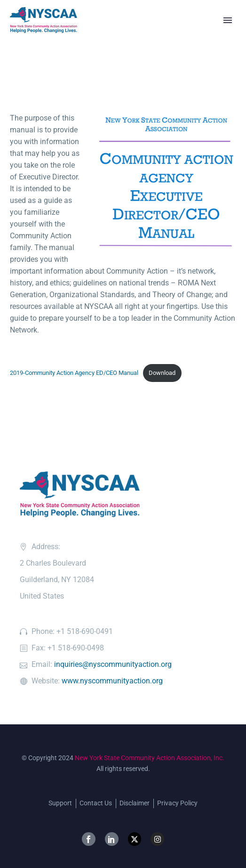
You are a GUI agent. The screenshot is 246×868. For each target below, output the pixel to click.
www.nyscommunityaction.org (112, 681)
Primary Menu (228, 20)
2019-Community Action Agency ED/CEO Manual (74, 373)
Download (162, 373)
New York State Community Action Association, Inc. (150, 758)
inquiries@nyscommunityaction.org (113, 664)
